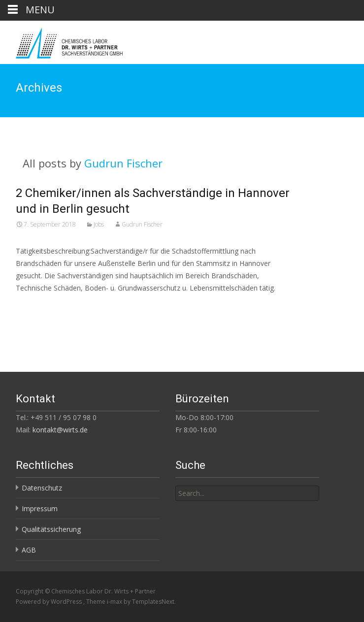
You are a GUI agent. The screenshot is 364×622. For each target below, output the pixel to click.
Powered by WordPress (50, 602)
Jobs (99, 224)
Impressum (40, 508)
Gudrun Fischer (123, 163)
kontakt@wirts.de (60, 430)
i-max (115, 602)
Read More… (38, 306)
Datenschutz (42, 488)
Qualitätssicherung (51, 529)
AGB (29, 550)
